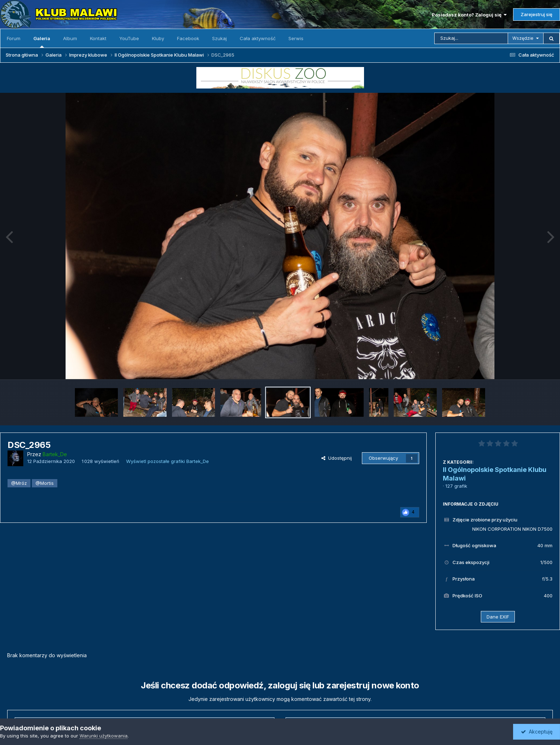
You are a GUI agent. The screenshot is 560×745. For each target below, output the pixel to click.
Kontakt (98, 38)
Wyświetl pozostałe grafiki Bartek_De (167, 461)
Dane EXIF (498, 617)
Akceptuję (537, 732)
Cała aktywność (258, 38)
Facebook (188, 38)
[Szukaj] (471, 38)
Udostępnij (337, 458)
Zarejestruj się (537, 14)
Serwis (296, 38)
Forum (14, 38)
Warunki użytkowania (104, 736)
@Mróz (19, 483)
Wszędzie (523, 38)
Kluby (158, 38)
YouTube (129, 38)
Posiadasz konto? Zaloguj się (469, 15)
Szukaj (219, 38)
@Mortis (45, 483)
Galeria (42, 42)
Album (70, 38)
